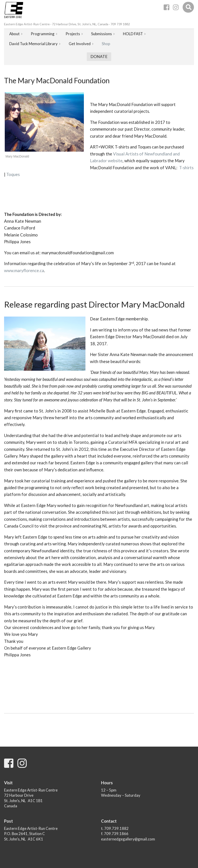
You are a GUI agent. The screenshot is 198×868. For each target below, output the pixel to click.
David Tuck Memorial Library (33, 44)
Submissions (101, 34)
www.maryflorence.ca (24, 271)
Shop (106, 44)
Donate (99, 57)
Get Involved (80, 44)
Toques (13, 174)
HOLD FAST (133, 34)
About (14, 34)
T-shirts (186, 168)
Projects (73, 34)
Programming (43, 34)
